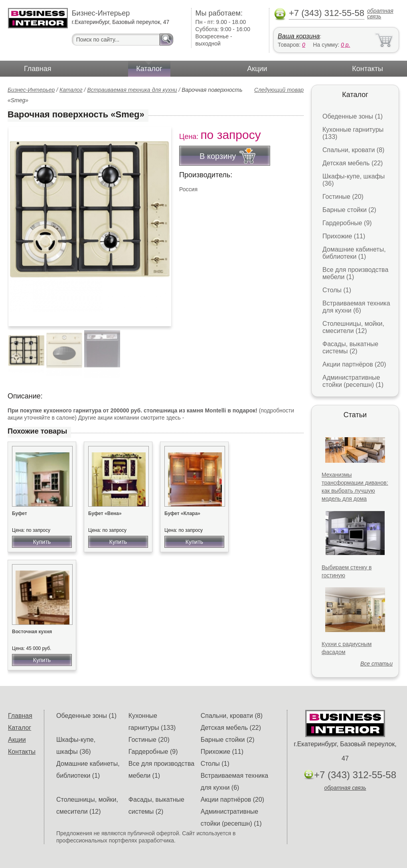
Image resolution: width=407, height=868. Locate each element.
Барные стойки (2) (349, 210)
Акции (257, 69)
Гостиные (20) (343, 197)
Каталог (149, 69)
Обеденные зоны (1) (353, 116)
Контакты (367, 69)
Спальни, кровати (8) (353, 150)
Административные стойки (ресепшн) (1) (353, 381)
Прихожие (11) (344, 236)
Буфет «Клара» (182, 513)
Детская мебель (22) (353, 163)
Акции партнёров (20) (354, 364)
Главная (38, 69)
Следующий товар (279, 90)
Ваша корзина (299, 36)
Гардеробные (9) (347, 223)
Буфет (20, 513)
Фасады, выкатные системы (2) (350, 348)
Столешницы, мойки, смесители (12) (353, 327)
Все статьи (376, 664)
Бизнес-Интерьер (31, 90)
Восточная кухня (32, 632)
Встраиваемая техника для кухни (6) (356, 307)
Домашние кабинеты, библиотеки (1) (354, 253)
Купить (42, 542)
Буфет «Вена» (105, 513)
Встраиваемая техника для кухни (132, 90)
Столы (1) (337, 290)
